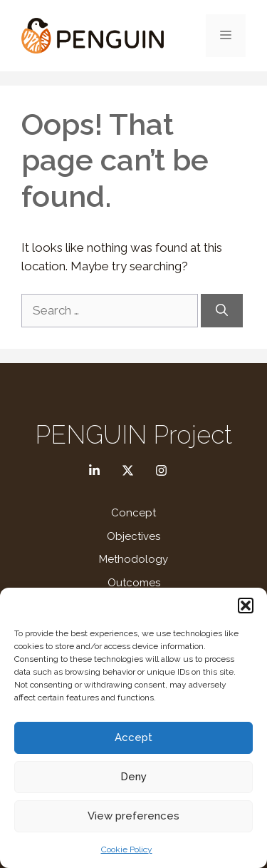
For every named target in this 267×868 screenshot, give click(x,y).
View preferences (133, 816)
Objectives (133, 536)
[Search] (222, 311)
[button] (246, 606)
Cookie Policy (127, 849)
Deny (133, 777)
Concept (133, 513)
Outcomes (134, 583)
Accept (133, 737)
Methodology (133, 559)
